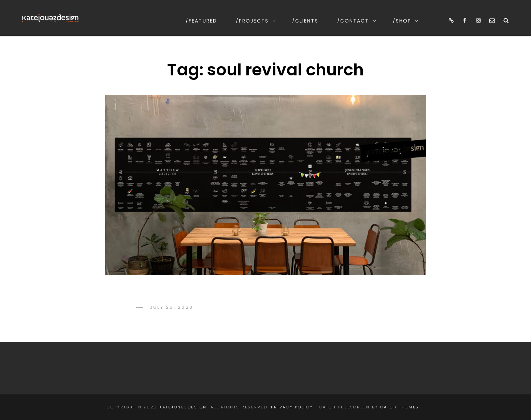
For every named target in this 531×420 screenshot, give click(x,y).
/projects (256, 21)
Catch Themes (400, 407)
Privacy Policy (292, 407)
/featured (201, 21)
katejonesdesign (183, 407)
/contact (357, 21)
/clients (305, 21)
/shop (406, 21)
